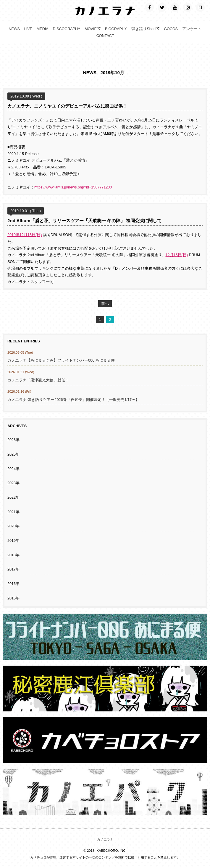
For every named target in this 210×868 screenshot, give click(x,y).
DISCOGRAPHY (66, 29)
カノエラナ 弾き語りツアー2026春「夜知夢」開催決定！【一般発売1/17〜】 (73, 400)
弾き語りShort (145, 29)
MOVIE (93, 29)
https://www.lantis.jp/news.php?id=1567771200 (73, 187)
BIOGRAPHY (116, 29)
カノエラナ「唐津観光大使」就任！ (38, 380)
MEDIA (43, 29)
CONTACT (105, 36)
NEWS (14, 29)
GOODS (171, 29)
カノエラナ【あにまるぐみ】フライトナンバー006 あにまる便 (63, 360)
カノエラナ (105, 839)
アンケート (192, 29)
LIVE (28, 29)
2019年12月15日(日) (25, 235)
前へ (105, 304)
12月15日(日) (177, 255)
